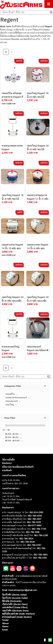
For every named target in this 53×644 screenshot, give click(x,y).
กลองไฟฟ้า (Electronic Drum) (15, 611)
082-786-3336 (33, 532)
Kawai (5, 630)
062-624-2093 (36, 512)
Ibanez (5, 626)
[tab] (25, 386)
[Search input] (25, 12)
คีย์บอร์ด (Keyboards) (12, 601)
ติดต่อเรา (7, 463)
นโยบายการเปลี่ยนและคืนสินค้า (18, 467)
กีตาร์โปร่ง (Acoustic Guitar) (15, 598)
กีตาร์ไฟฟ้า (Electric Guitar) (14, 595)
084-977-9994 (35, 525)
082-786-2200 (41, 535)
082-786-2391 (40, 558)
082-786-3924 (26, 539)
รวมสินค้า (7, 470)
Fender (5, 620)
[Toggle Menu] (49, 4)
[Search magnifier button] (48, 377)
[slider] (4, 425)
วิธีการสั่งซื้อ (8, 460)
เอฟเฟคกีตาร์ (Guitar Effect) (15, 607)
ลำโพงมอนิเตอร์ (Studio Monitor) (17, 617)
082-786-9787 (34, 545)
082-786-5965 (41, 555)
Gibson (5, 623)
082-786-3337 (35, 519)
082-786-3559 (35, 516)
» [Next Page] (12, 52)
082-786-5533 (34, 522)
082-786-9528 (28, 542)
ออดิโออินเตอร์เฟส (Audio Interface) (18, 614)
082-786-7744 (39, 529)
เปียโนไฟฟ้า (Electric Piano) (15, 604)
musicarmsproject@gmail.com (22, 590)
